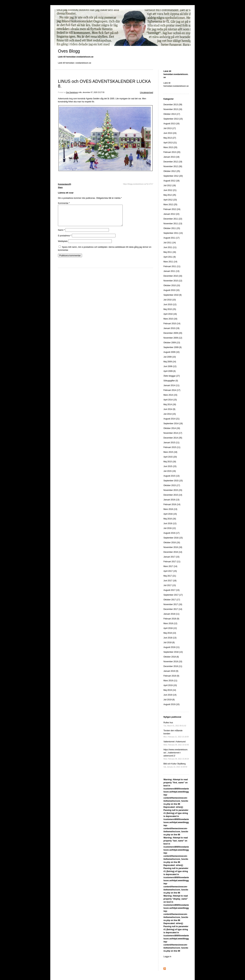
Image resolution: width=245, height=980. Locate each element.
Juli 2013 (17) (170, 128)
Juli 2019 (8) (169, 700)
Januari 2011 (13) (171, 271)
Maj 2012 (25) (170, 195)
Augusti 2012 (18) (172, 181)
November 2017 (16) (173, 604)
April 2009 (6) (170, 371)
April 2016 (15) (170, 514)
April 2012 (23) (170, 200)
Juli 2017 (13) (170, 585)
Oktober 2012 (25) (172, 171)
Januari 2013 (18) (171, 157)
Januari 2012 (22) (171, 214)
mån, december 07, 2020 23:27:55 (91, 92)
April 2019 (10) (170, 685)
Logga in (167, 957)
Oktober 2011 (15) (172, 228)
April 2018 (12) (170, 628)
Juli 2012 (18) (170, 185)
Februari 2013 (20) (172, 152)
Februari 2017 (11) (172, 562)
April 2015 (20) (170, 457)
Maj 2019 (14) (170, 690)
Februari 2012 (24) (172, 209)
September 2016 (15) (173, 538)
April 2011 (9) (170, 257)
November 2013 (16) (173, 109)
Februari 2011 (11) (172, 266)
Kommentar (64, 203)
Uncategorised (147, 92)
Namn (61, 234)
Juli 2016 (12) (170, 528)
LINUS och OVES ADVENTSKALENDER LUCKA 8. (104, 84)
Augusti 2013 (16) (172, 124)
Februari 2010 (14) (172, 324)
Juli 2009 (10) (170, 357)
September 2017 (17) (173, 595)
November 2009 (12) (173, 338)
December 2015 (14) (173, 495)
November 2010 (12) (173, 281)
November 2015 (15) (173, 490)
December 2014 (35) (173, 438)
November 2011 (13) (173, 224)
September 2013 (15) (173, 119)
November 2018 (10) (173, 662)
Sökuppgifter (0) (171, 381)
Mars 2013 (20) (170, 147)
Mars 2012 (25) (170, 205)
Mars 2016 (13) (170, 509)
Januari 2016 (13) (171, 500)
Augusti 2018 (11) (172, 647)
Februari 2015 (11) (172, 447)
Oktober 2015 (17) (172, 485)
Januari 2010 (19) (171, 328)
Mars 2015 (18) (170, 452)
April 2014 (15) (170, 400)
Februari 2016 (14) (172, 504)
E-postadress (65, 240)
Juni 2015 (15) (170, 466)
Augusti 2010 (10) (172, 290)
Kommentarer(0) (64, 184)
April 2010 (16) (170, 314)
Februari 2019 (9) (171, 676)
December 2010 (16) (173, 276)
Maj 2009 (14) (170, 362)
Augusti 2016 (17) (172, 533)
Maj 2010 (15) (170, 309)
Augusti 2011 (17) (172, 238)
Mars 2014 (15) (170, 395)
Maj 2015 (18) (170, 462)
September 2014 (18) (173, 424)
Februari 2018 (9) (171, 619)
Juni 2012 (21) (170, 190)
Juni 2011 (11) (170, 247)
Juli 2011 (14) (170, 243)
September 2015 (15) (173, 481)
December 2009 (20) (173, 333)
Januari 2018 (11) (171, 614)
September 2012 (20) (173, 176)
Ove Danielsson (72, 92)
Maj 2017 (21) (170, 576)
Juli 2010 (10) (170, 300)
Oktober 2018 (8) (171, 657)
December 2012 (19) (173, 162)
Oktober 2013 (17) (172, 114)
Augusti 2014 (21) (172, 419)
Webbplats (63, 245)
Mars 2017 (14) (170, 566)
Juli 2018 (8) (169, 643)
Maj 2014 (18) (170, 404)
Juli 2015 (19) (170, 471)
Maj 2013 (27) (170, 138)
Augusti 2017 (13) (172, 590)
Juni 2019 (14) (170, 695)
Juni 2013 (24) (170, 133)
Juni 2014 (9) (169, 409)
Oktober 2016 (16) (172, 543)
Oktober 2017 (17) (172, 600)
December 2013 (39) (173, 105)
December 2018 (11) (173, 666)
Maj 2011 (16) (170, 252)
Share (60, 187)
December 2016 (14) (173, 552)
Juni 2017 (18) (170, 581)
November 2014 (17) (173, 433)
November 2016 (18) (173, 547)
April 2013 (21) (170, 143)
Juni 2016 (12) (170, 523)
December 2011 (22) (173, 219)
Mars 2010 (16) (170, 319)
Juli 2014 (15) (170, 414)
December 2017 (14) (173, 609)
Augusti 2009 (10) (172, 352)
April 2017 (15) (170, 571)
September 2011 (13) (173, 233)
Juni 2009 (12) (170, 366)
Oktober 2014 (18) (172, 428)
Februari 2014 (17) (172, 390)
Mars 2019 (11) (170, 681)
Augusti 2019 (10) (172, 704)
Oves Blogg (69, 51)
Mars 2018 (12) (170, 623)
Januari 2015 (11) (171, 443)
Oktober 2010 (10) (172, 285)
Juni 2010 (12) (170, 305)
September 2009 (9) (173, 347)
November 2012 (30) (173, 166)
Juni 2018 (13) (170, 638)
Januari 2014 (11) (171, 385)
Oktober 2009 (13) (172, 343)
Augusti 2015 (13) (172, 476)
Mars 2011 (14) (170, 262)
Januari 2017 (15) (171, 557)
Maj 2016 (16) (170, 519)
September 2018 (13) (173, 652)
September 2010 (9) (173, 295)
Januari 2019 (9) (171, 671)
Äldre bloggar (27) (172, 376)
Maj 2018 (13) (170, 633)
